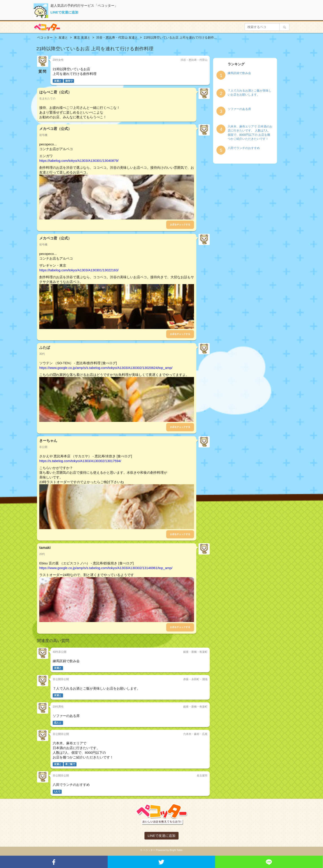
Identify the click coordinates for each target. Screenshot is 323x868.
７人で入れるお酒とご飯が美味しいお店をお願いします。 (250, 93)
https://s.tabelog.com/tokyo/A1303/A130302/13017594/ (80, 461)
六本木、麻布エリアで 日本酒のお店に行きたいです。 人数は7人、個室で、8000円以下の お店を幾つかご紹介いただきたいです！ (250, 133)
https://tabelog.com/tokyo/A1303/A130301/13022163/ (79, 270)
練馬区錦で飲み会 (239, 73)
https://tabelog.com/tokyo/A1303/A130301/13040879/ (79, 161)
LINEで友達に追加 (64, 12)
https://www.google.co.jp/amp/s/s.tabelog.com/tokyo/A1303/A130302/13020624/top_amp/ (106, 368)
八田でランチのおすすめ (244, 148)
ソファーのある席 (239, 109)
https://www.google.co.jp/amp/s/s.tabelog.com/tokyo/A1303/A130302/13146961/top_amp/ (106, 568)
